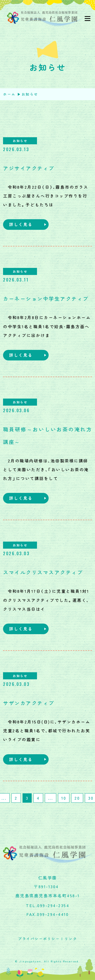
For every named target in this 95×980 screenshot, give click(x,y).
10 (64, 798)
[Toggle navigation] (87, 19)
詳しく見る (21, 224)
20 (77, 798)
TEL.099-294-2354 (48, 905)
